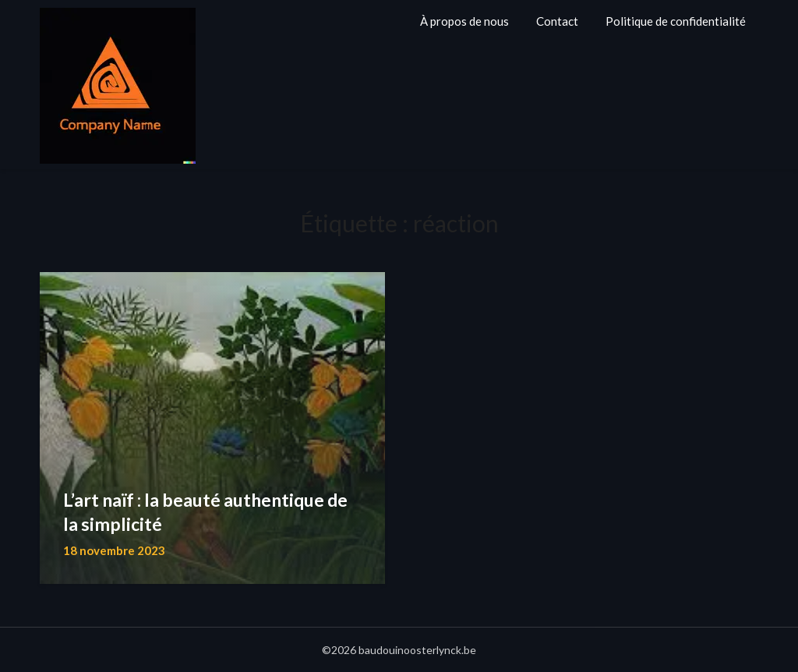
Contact (557, 21)
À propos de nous (464, 21)
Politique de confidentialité (676, 21)
